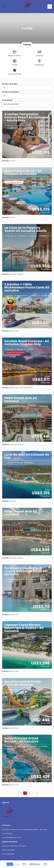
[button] (27, 104)
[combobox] (27, 96)
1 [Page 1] (25, 793)
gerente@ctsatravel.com (13, 837)
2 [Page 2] (29, 793)
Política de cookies (8, 850)
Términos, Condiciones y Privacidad (14, 846)
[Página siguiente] (33, 793)
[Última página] (37, 793)
